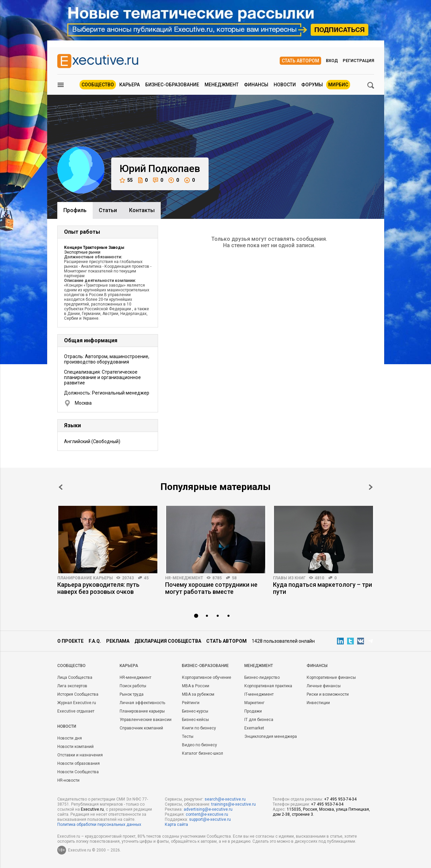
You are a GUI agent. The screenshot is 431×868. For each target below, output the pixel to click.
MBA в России (196, 686)
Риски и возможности (328, 694)
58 (234, 578)
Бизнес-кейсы (195, 720)
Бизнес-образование (172, 85)
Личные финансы (324, 686)
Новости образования (79, 763)
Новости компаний (75, 747)
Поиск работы (133, 686)
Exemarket (254, 728)
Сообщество (98, 85)
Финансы (256, 85)
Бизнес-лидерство (262, 677)
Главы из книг (289, 578)
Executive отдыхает (76, 711)
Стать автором (300, 61)
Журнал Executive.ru (77, 703)
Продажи (253, 711)
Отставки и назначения (80, 755)
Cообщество (71, 666)
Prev (61, 487)
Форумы (312, 85)
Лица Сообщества (75, 677)
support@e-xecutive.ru (210, 819)
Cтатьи (108, 210)
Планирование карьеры (85, 578)
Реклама (118, 641)
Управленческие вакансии (146, 720)
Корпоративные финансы (331, 677)
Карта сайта (176, 824)
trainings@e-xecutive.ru (234, 804)
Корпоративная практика (268, 686)
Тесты (188, 736)
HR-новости (68, 780)
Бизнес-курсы (195, 711)
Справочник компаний (141, 728)
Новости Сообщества (78, 772)
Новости (285, 85)
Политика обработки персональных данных (99, 824)
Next (371, 487)
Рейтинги (191, 703)
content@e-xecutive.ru (207, 814)
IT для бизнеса (259, 720)
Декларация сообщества (168, 641)
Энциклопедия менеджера (271, 736)
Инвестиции (318, 703)
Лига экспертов (72, 686)
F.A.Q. (95, 641)
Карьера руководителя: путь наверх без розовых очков (98, 588)
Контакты (142, 210)
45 (146, 578)
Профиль (75, 210)
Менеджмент (222, 85)
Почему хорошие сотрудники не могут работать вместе (211, 588)
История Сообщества (78, 694)
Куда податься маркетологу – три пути (322, 588)
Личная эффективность (142, 703)
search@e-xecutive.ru (225, 799)
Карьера (130, 85)
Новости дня (70, 738)
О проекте (70, 641)
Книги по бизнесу (199, 728)
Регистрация (358, 61)
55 (126, 180)
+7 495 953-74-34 (340, 799)
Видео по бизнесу (199, 745)
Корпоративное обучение (207, 677)
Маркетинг (254, 703)
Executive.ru (92, 809)
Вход (332, 61)
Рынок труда (132, 694)
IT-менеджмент (259, 694)
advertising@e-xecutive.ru (208, 809)
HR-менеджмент (184, 578)
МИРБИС (338, 85)
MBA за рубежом (198, 694)
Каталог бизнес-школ (203, 753)
